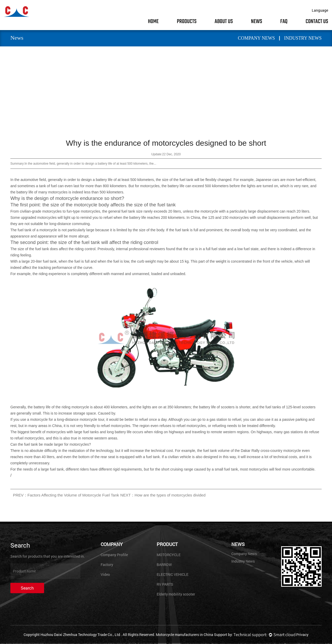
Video (105, 574)
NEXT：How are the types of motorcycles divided (163, 495)
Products (187, 22)
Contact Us (317, 22)
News (256, 22)
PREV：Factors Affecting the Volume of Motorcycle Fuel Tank (66, 495)
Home (153, 22)
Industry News (303, 38)
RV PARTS (165, 584)
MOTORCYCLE (169, 555)
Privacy (302, 635)
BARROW (164, 565)
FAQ (284, 22)
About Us (224, 22)
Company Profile (114, 555)
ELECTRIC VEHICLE (172, 574)
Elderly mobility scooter (176, 594)
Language (320, 10)
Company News (256, 38)
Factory (107, 565)
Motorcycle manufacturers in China (185, 635)
